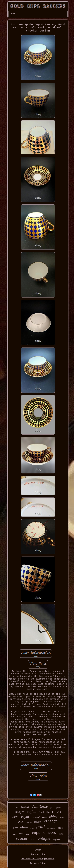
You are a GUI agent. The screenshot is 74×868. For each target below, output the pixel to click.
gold (40, 827)
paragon (29, 822)
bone (44, 817)
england (57, 840)
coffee (31, 811)
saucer (22, 838)
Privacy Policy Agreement (38, 859)
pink (21, 821)
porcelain (21, 827)
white (33, 840)
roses (62, 818)
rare (17, 807)
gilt (52, 807)
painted (36, 817)
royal (25, 817)
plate (61, 834)
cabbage (51, 828)
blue (15, 817)
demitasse (40, 806)
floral (50, 812)
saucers (49, 832)
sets (21, 833)
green (15, 834)
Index (38, 850)
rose (60, 828)
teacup (37, 822)
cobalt (59, 812)
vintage (50, 821)
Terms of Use (38, 863)
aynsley (58, 807)
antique (44, 838)
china (53, 817)
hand (41, 812)
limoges (19, 812)
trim (32, 828)
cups (36, 832)
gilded (27, 834)
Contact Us (38, 854)
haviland (25, 807)
